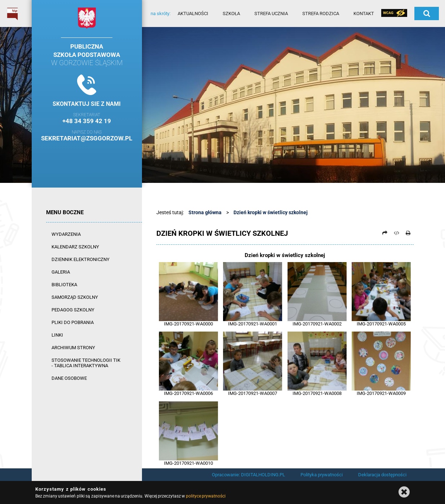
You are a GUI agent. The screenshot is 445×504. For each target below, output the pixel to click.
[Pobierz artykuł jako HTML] (396, 233)
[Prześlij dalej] (385, 233)
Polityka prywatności (322, 475)
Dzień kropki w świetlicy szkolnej (271, 212)
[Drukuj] (408, 233)
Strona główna (205, 212)
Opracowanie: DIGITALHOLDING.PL (248, 475)
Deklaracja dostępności (382, 475)
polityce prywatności (206, 496)
